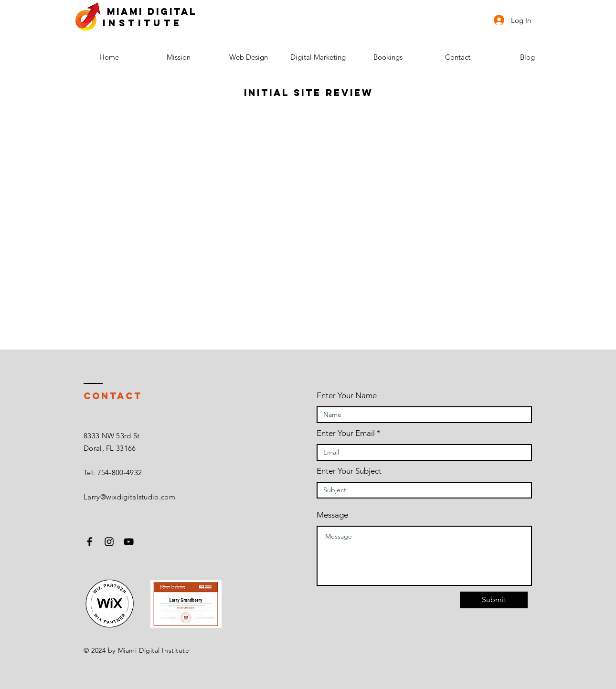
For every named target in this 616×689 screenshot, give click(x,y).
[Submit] (494, 600)
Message (332, 515)
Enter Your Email (346, 433)
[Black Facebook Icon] (90, 542)
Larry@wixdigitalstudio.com (129, 497)
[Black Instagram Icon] (109, 542)
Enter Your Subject (349, 471)
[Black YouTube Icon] (129, 542)
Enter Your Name (347, 396)
